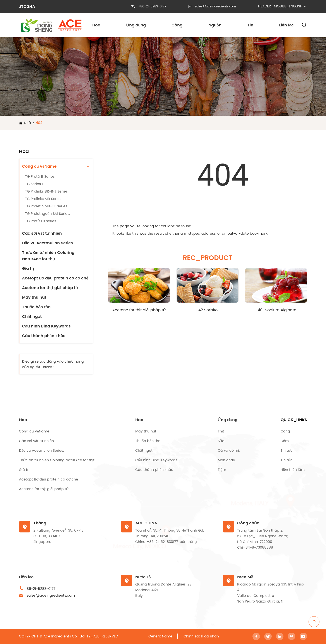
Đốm (285, 441)
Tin (250, 25)
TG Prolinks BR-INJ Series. (47, 191)
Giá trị (28, 269)
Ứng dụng (136, 25)
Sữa (221, 441)
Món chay (226, 460)
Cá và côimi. (229, 451)
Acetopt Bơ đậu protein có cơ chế (55, 278)
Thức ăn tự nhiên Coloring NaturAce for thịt (48, 256)
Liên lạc (286, 25)
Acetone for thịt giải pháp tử (50, 288)
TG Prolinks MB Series (43, 199)
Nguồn (215, 25)
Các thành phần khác (44, 336)
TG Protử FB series (41, 221)
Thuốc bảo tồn (36, 307)
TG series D (35, 184)
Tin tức (287, 451)
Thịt (221, 431)
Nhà (27, 123)
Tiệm (222, 470)
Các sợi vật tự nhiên (42, 233)
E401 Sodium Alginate (276, 310)
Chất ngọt (32, 317)
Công (177, 25)
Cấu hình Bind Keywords (46, 326)
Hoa (96, 25)
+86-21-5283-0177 (152, 6)
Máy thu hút (34, 297)
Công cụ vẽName (39, 166)
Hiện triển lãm (293, 470)
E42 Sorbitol (207, 310)
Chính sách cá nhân (201, 636)
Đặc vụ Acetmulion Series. (48, 243)
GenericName (160, 636)
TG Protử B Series (40, 177)
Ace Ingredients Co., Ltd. (64, 636)
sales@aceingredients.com (215, 6)
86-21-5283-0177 (41, 589)
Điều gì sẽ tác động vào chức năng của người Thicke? (53, 364)
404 (39, 123)
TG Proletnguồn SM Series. (48, 214)
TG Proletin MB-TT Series (46, 206)
